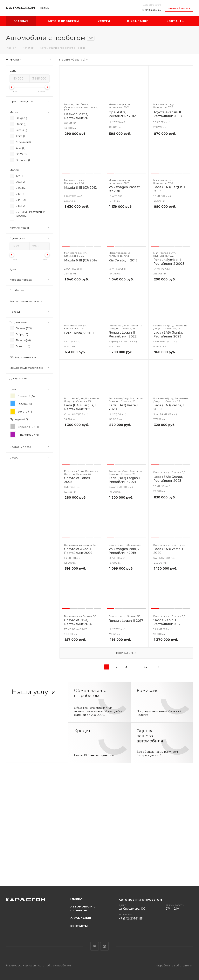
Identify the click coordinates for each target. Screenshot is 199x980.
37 (146, 667)
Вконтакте (95, 946)
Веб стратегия (183, 965)
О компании (81, 918)
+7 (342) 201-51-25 (151, 10)
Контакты (79, 926)
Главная (77, 899)
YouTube (104, 946)
